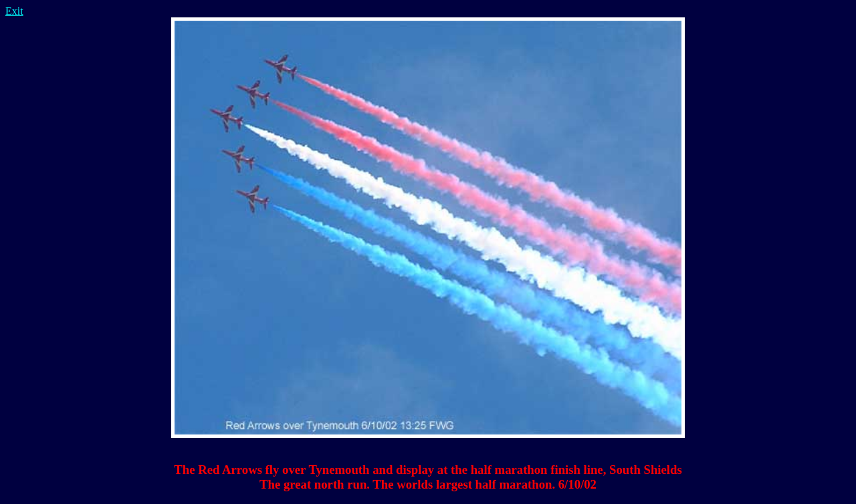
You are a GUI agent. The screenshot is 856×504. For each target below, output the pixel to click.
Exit (14, 11)
